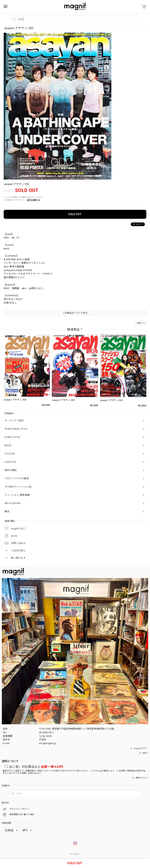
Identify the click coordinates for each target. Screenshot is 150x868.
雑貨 (7, 511)
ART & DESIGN (13, 503)
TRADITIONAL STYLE (16, 429)
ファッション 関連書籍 (17, 495)
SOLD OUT (75, 214)
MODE (8, 445)
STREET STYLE (13, 437)
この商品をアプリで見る (75, 313)
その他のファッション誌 (18, 487)
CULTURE (10, 454)
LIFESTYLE (10, 462)
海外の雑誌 (11, 470)
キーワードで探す (14, 421)
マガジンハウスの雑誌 (17, 478)
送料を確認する (33, 200)
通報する (141, 323)
